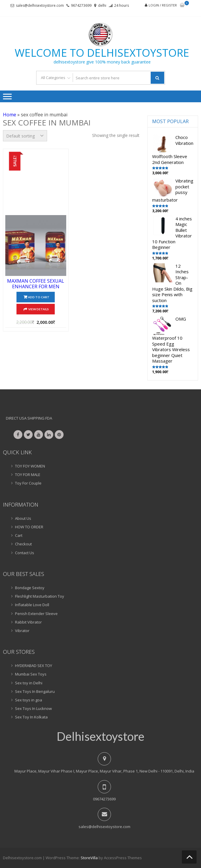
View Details (39, 309)
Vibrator (22, 631)
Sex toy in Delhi (29, 683)
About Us (23, 518)
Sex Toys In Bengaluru (35, 691)
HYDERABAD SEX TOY (34, 666)
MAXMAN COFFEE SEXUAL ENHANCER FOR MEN (36, 284)
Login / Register (163, 5)
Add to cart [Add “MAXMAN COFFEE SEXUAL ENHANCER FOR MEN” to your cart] (39, 297)
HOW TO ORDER (29, 527)
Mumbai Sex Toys (31, 674)
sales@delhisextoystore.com (40, 5)
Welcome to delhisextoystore (102, 53)
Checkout (23, 544)
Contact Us (25, 553)
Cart (19, 535)
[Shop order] (25, 136)
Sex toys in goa (29, 700)
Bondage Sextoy (30, 588)
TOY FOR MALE (28, 475)
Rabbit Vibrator (28, 622)
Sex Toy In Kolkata (31, 717)
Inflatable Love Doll (32, 605)
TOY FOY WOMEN (30, 466)
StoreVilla (89, 858)
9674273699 (81, 5)
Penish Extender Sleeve (36, 614)
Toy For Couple (28, 483)
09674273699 (104, 799)
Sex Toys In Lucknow (33, 708)
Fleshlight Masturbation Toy (40, 596)
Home (10, 115)
